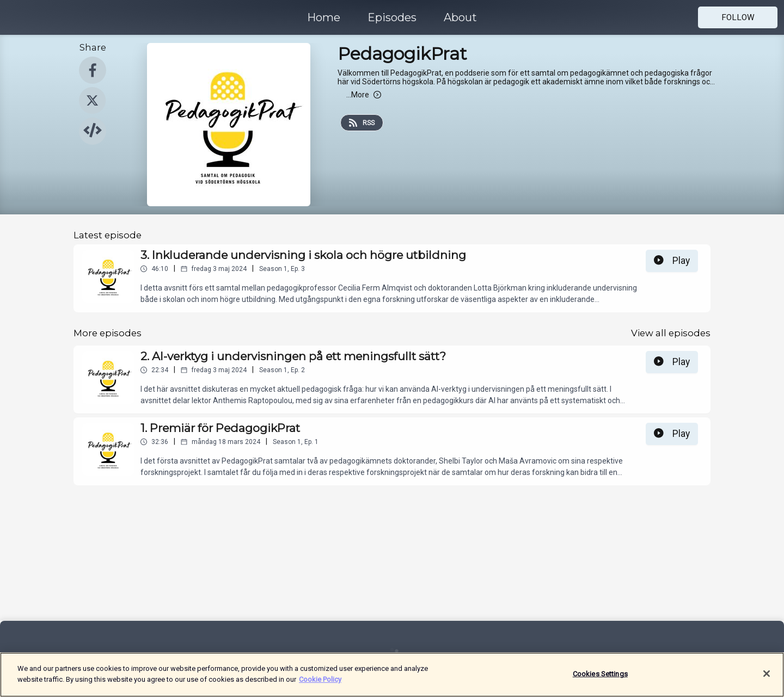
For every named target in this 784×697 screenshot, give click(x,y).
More (364, 95)
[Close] (767, 680)
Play (672, 261)
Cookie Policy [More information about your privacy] (320, 685)
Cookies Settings (600, 680)
